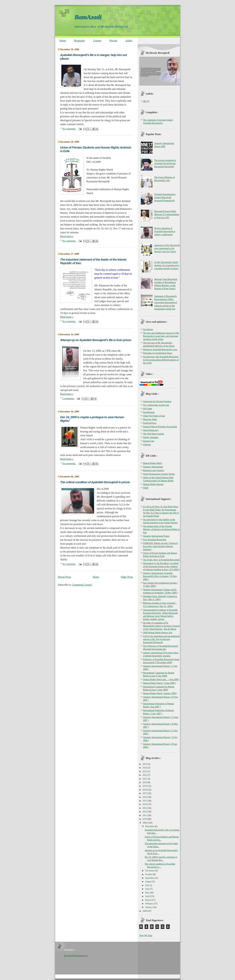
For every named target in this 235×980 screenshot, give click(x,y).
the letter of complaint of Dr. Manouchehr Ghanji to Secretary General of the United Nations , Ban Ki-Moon (161, 626)
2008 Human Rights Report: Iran (158, 633)
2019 (145, 786)
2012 (145, 812)
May (148, 893)
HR (145, 101)
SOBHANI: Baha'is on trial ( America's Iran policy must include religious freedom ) (161, 546)
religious (147, 445)
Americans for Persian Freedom (157, 401)
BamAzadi (88, 17)
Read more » (67, 236)
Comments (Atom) (82, 585)
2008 (145, 911)
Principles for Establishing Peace (158, 353)
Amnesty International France (156, 536)
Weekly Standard (151, 437)
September (150, 878)
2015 (145, 801)
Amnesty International (153, 467)
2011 (145, 815)
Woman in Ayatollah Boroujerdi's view (160, 350)
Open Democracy (151, 430)
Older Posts (127, 577)
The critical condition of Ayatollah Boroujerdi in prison (95, 482)
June (148, 889)
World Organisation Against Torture (159, 474)
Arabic (129, 41)
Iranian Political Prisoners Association (160, 427)
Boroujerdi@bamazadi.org (76, 956)
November (150, 871)
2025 (145, 764)
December (150, 826)
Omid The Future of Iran (154, 416)
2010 (145, 819)
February (149, 904)
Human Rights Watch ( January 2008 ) (160, 693)
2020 (145, 782)
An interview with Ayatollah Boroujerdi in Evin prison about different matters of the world (161, 360)
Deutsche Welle (150, 419)
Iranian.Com (149, 441)
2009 (145, 823)
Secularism (148, 329)
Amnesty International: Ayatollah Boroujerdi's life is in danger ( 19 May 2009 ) (160, 576)
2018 (145, 790)
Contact (97, 41)
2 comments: (69, 398)
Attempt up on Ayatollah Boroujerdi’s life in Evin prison (96, 340)
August (149, 882)
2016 (145, 797)
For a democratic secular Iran (156, 405)
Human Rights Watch (153, 463)
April (148, 896)
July (147, 885)
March (148, 900)
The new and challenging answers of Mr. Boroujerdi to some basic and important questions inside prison (161, 336)
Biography (80, 41)
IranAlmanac (149, 412)
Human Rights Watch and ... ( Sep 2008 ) (161, 679)
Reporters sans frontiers (154, 470)
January (149, 907)
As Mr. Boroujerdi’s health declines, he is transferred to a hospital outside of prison (167, 265)
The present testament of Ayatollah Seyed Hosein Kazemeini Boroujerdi (165, 163)
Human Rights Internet (153, 484)
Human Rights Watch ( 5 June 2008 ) (160, 683)
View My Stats (146, 935)
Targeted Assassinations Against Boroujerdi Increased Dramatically (165, 197)
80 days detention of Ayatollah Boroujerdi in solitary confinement (165, 231)
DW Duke (148, 409)
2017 (145, 793)
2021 (145, 779)
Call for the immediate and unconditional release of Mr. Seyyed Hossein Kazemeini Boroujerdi (161, 639)
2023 (145, 771)
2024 (145, 768)
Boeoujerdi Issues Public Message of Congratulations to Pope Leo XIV (167, 214)
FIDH (146, 488)
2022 (145, 775)
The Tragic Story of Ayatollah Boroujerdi (161, 560)
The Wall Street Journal (154, 434)
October (149, 874)
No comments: (70, 129)
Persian (113, 41)
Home (63, 41)
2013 (145, 808)
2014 (145, 804)
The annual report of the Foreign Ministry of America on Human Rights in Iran (161, 529)
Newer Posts (64, 577)
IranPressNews (150, 423)
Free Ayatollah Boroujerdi (155, 540)
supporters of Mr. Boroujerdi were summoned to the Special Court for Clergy (167, 248)
